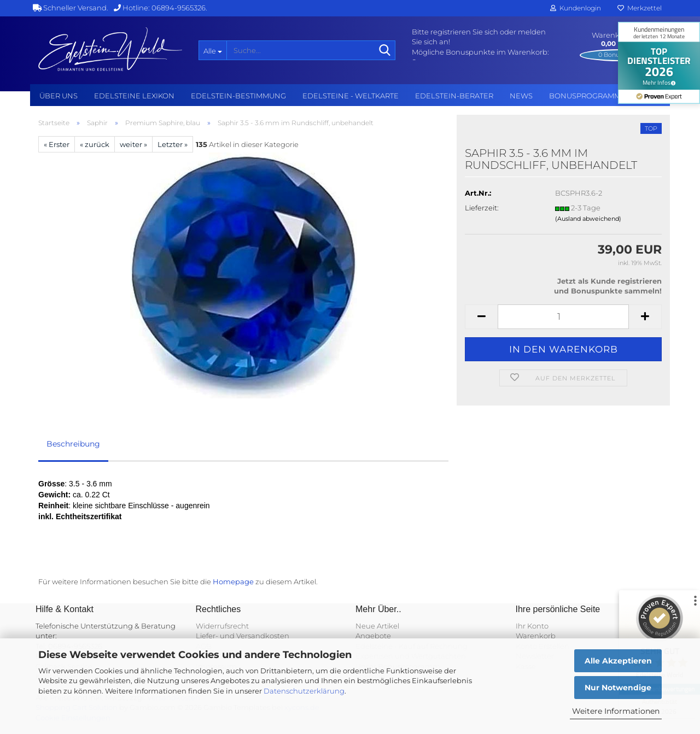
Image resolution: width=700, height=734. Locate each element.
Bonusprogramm (585, 96)
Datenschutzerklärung (304, 691)
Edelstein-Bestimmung (238, 96)
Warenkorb (536, 636)
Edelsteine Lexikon (134, 96)
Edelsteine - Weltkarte (351, 96)
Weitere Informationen (616, 711)
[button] (481, 317)
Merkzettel (640, 8)
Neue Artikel (377, 626)
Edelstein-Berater (454, 96)
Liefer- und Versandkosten (243, 636)
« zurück (95, 144)
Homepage (233, 582)
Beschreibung (73, 444)
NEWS (521, 96)
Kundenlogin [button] (576, 8)
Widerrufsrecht (222, 626)
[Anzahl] (563, 317)
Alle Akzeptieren (618, 661)
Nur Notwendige (618, 688)
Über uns (59, 96)
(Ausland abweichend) (588, 219)
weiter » (133, 144)
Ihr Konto (532, 626)
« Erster (57, 144)
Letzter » (173, 144)
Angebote (373, 636)
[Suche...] (212, 50)
